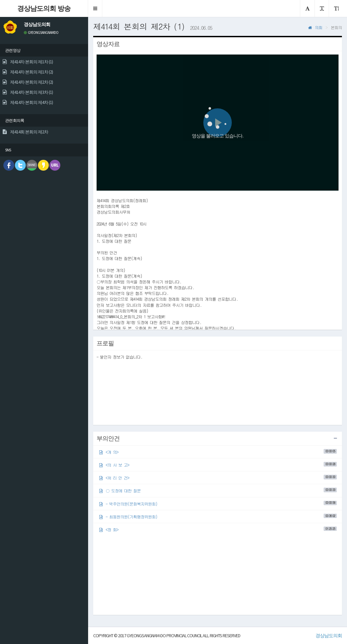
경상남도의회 (329, 636)
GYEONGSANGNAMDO (41, 33)
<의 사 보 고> (218, 465)
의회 (315, 27)
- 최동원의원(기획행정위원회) (218, 517)
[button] (95, 8)
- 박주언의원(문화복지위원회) (218, 503)
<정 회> (218, 529)
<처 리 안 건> (218, 478)
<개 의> (218, 452)
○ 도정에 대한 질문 (218, 490)
